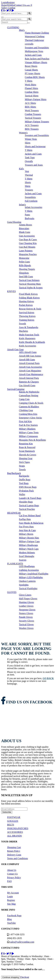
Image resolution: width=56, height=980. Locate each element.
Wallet (22, 494)
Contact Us (20, 5)
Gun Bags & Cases (28, 240)
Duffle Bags (25, 480)
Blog (9, 919)
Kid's (21, 169)
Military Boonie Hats (29, 538)
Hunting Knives (26, 301)
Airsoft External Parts (29, 363)
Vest (27, 171)
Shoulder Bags (26, 502)
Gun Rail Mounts (27, 247)
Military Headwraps (28, 545)
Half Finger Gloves (28, 599)
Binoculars (24, 228)
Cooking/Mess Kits (28, 414)
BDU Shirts (30, 107)
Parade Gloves (26, 617)
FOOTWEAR (14, 817)
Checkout (24, 977)
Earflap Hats (25, 519)
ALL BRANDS (14, 836)
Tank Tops (30, 158)
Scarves (23, 560)
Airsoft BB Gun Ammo (30, 356)
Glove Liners (25, 595)
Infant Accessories (34, 207)
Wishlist (11, 5)
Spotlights (24, 585)
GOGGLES (13, 821)
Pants (27, 215)
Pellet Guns (24, 262)
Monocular (24, 258)
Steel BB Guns (26, 277)
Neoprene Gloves (27, 610)
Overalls (29, 161)
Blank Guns (25, 232)
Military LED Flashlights (31, 577)
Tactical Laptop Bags (29, 505)
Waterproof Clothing (35, 36)
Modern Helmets (27, 553)
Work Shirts (31, 85)
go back (48, 678)
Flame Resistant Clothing (37, 33)
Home (4, 5)
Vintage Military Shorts (36, 62)
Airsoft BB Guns (27, 360)
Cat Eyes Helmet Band (30, 516)
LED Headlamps (27, 566)
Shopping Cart (14, 847)
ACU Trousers (32, 125)
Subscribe (7, 812)
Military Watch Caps (29, 549)
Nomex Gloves (26, 613)
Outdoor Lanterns (27, 581)
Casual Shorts (31, 70)
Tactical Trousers (33, 118)
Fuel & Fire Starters (28, 425)
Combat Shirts (32, 92)
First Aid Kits (25, 421)
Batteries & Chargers (29, 382)
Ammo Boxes (25, 225)
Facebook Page (14, 916)
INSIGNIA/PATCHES (18, 828)
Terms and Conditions (18, 858)
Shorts (28, 182)
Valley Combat (8, 8)
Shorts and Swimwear (35, 146)
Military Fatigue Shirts (36, 99)
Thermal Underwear (34, 40)
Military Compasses (28, 436)
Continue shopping (11, 977)
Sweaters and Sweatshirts (37, 48)
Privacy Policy (14, 878)
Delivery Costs (14, 855)
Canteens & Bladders (29, 407)
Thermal (29, 175)
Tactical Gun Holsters (29, 280)
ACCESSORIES (15, 832)
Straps (22, 466)
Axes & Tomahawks (29, 327)
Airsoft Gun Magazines (30, 371)
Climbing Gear (26, 410)
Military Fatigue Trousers (37, 122)
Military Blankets (27, 429)
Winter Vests (31, 139)
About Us (12, 870)
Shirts (28, 186)
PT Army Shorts (33, 73)
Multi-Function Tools (29, 335)
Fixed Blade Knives (28, 294)
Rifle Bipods (25, 265)
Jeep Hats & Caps (27, 530)
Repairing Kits (26, 444)
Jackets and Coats (33, 55)
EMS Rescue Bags (28, 487)
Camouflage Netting (29, 396)
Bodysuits (30, 218)
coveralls (29, 44)
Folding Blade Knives (29, 298)
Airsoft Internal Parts (29, 378)
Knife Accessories (27, 346)
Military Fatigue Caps (29, 541)
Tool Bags (24, 483)
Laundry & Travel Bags (30, 498)
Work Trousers (32, 110)
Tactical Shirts (32, 96)
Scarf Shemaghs (27, 556)
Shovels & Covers (27, 455)
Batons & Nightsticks (29, 392)
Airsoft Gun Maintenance (31, 374)
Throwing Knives (27, 316)
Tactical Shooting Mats (30, 284)
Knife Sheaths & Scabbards (32, 342)
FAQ (9, 881)
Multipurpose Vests (34, 51)
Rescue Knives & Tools (30, 309)
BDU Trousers (32, 129)
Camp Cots (24, 399)
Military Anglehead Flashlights (34, 574)
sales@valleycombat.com (22, 942)
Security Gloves (27, 621)
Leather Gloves (26, 606)
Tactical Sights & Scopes (31, 288)
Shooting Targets (27, 269)
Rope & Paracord (27, 447)
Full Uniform (31, 201)
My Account (13, 893)
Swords (22, 324)
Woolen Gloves (26, 628)
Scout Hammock (27, 451)
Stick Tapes (24, 462)
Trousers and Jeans (34, 165)
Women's (23, 133)
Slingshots (24, 273)
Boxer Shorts (31, 66)
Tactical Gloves (26, 624)
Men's (22, 30)
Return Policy (14, 851)
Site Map (11, 904)
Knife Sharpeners (27, 338)
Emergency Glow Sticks (30, 418)
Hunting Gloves (26, 602)
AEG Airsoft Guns (28, 352)
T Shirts (29, 81)
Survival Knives (27, 312)
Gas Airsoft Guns (27, 385)
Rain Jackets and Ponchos (37, 59)
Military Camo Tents (29, 433)
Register (11, 2)
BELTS (11, 825)
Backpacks (24, 476)
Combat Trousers (33, 114)
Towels (22, 470)
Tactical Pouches (27, 509)
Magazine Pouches (28, 254)
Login (4, 2)
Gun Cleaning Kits (28, 243)
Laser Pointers (26, 251)
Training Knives (27, 320)
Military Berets (26, 534)
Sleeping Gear (26, 458)
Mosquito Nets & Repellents (32, 440)
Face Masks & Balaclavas (31, 523)
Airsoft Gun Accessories (30, 367)
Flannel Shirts (31, 88)
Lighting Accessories (29, 570)
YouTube (11, 923)
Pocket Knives (26, 305)
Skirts (28, 143)
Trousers (29, 190)
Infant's (22, 205)
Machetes (23, 331)
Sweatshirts (30, 197)
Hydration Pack (26, 491)
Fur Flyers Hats (26, 527)
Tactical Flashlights (28, 588)
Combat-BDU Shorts (35, 77)
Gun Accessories (27, 236)
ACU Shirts (30, 103)
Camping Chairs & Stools (31, 403)
